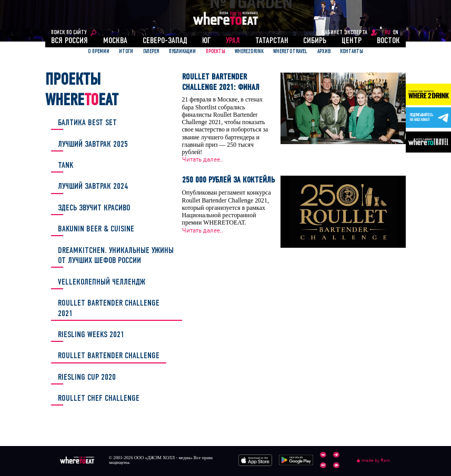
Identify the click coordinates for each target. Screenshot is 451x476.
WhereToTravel (290, 52)
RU (388, 33)
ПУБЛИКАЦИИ (182, 52)
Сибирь (315, 41)
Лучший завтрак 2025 (93, 145)
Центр (352, 41)
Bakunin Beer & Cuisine (96, 229)
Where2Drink (249, 52)
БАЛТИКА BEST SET (87, 123)
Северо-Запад (165, 41)
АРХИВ (324, 52)
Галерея (151, 52)
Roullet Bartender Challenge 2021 (109, 308)
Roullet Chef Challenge (99, 399)
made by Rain (373, 460)
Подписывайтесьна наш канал (422, 118)
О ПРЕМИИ (99, 52)
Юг (206, 41)
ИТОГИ (126, 52)
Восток (388, 41)
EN (396, 33)
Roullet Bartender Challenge (109, 356)
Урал (233, 41)
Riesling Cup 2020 (87, 378)
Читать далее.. (203, 159)
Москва (115, 41)
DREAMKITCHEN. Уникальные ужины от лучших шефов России (116, 256)
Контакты (352, 52)
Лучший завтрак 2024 (93, 187)
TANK (66, 166)
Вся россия (69, 41)
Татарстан (272, 41)
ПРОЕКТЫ (216, 52)
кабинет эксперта (344, 33)
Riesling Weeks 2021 (91, 335)
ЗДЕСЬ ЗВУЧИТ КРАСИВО (94, 208)
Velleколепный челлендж (102, 282)
